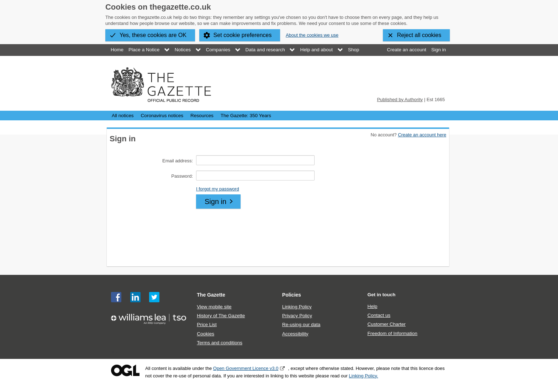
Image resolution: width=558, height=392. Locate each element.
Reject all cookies (419, 35)
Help (372, 306)
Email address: (178, 161)
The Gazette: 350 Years (246, 116)
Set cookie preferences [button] (243, 35)
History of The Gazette (221, 316)
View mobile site (214, 307)
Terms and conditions (220, 343)
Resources (202, 116)
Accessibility (295, 334)
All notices (123, 116)
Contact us (379, 315)
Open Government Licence (125, 370)
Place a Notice (144, 50)
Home (117, 50)
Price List (207, 325)
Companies (218, 50)
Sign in (439, 50)
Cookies (206, 334)
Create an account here (422, 135)
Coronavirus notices (162, 116)
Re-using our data (301, 325)
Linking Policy (297, 307)
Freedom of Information (392, 333)
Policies (292, 295)
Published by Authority (400, 100)
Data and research (265, 50)
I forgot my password (218, 189)
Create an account (406, 50)
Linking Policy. (363, 376)
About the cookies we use (312, 35)
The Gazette (211, 295)
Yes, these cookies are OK (153, 35)
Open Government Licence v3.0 (246, 368)
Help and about (316, 50)
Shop (354, 50)
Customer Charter (386, 324)
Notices (183, 50)
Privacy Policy (297, 316)
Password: (182, 176)
